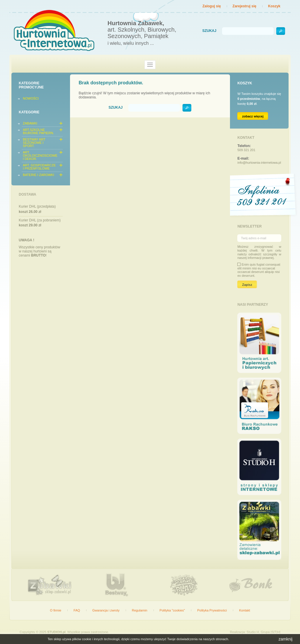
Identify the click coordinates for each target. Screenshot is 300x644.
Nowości (31, 98)
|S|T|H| (276, 632)
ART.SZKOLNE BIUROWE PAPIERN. (38, 131)
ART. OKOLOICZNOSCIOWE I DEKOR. (40, 156)
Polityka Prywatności (212, 610)
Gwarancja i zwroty (106, 610)
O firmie (56, 610)
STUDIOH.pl (56, 632)
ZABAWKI (30, 123)
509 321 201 (246, 150)
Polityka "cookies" (172, 610)
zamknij (285, 639)
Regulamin (140, 610)
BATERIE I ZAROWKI (39, 175)
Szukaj (209, 31)
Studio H (253, 632)
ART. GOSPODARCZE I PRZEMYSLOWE (39, 167)
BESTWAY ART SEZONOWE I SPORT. (34, 143)
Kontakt (244, 610)
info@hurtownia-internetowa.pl (259, 163)
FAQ (77, 610)
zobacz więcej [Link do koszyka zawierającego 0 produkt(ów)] (253, 116)
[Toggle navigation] (150, 65)
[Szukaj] (248, 31)
